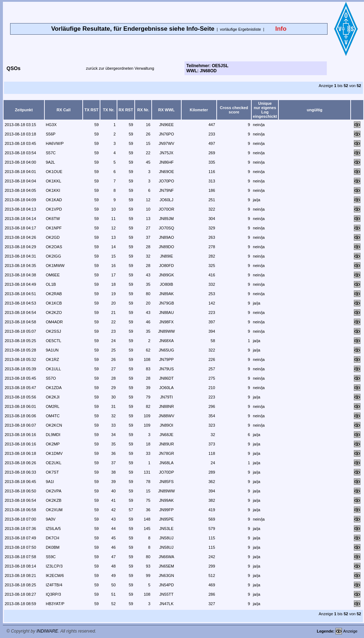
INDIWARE (47, 631)
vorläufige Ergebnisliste (240, 29)
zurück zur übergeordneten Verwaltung (120, 68)
